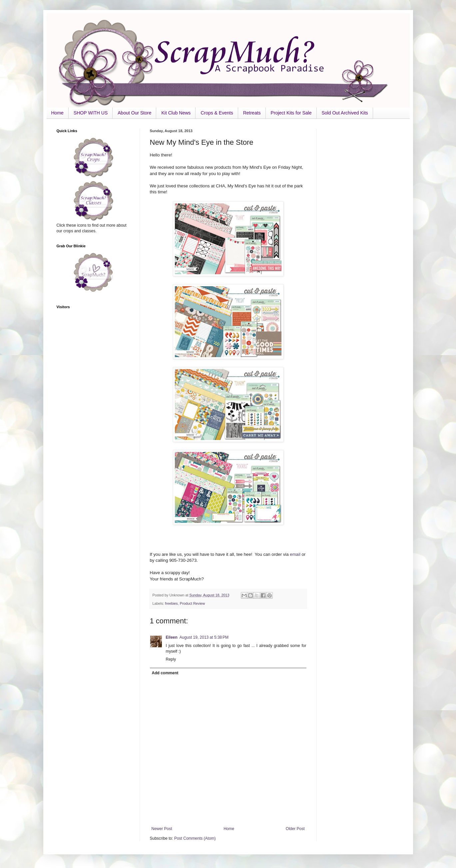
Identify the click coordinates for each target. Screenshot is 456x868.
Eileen (172, 637)
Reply (171, 659)
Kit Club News (176, 113)
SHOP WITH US (91, 113)
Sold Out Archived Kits (345, 113)
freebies (171, 603)
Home (57, 113)
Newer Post (162, 829)
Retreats (252, 113)
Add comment (165, 673)
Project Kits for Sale (291, 113)
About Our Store (134, 113)
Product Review (193, 603)
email (296, 554)
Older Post (295, 829)
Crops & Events (217, 113)
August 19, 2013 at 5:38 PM (204, 637)
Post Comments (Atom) (195, 838)
